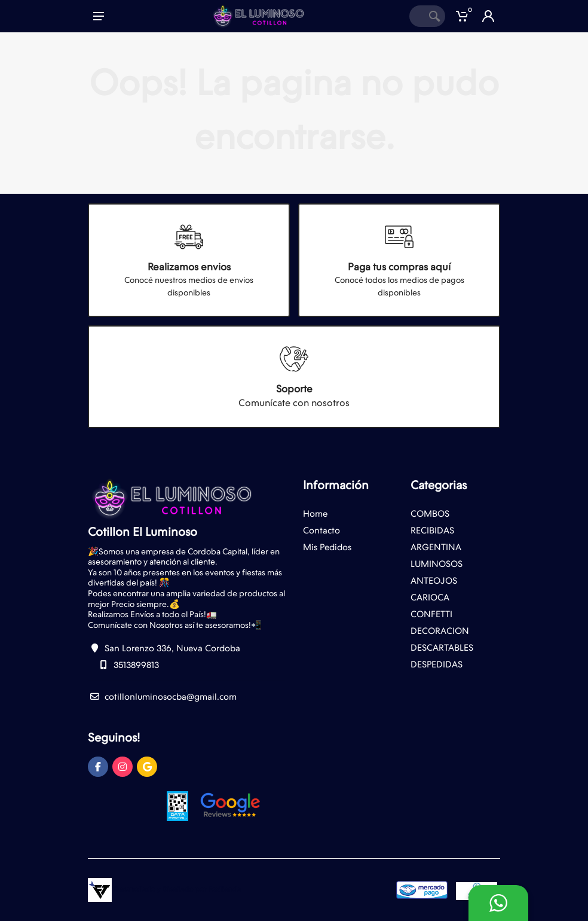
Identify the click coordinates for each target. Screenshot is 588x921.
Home (315, 514)
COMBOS (430, 514)
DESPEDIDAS (437, 664)
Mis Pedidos (327, 547)
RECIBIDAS (432, 530)
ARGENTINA (436, 547)
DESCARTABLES (442, 648)
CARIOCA (430, 597)
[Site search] (416, 16)
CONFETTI (431, 614)
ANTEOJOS (434, 581)
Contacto (321, 530)
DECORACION (440, 631)
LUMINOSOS (437, 564)
